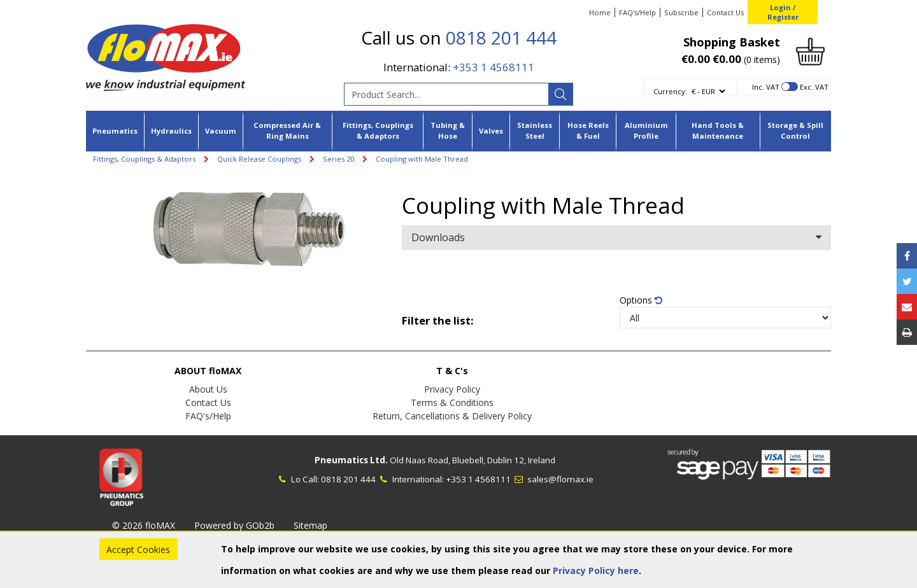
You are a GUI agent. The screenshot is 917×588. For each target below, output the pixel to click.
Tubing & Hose (448, 130)
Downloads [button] (616, 237)
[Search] (560, 94)
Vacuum (221, 131)
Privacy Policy (452, 389)
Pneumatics (115, 131)
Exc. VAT (814, 87)
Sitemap (310, 525)
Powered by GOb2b (234, 525)
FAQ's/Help (637, 12)
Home (600, 12)
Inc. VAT (766, 87)
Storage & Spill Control (795, 130)
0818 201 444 (501, 38)
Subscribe (681, 12)
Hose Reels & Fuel (588, 130)
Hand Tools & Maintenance (718, 130)
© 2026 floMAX (144, 525)
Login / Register (783, 12)
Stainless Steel (535, 130)
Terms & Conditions (452, 402)
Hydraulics (171, 131)
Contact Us (725, 12)
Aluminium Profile (646, 130)
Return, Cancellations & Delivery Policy (452, 416)
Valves (491, 131)
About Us (208, 389)
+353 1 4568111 (494, 67)
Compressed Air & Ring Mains (287, 130)
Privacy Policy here (596, 570)
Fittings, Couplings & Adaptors (378, 130)
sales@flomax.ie (553, 479)
